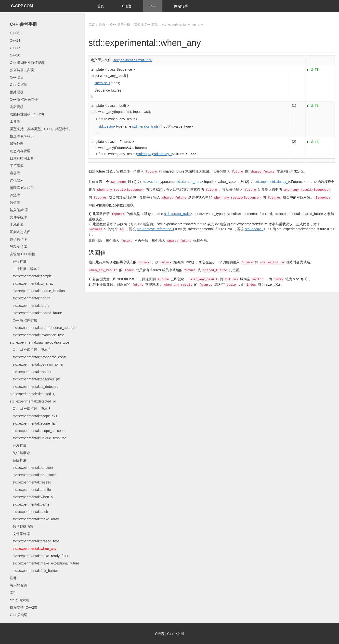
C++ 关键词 (19, 85)
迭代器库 (17, 180)
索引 (13, 593)
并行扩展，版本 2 (25, 269)
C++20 (15, 55)
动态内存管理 (20, 151)
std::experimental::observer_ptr (35, 379)
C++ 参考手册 (23, 24)
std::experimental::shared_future (36, 313)
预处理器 (17, 92)
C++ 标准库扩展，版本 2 (30, 350)
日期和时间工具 (22, 158)
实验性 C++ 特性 (23, 254)
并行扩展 (18, 261)
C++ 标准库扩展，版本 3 (30, 409)
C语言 (127, 6)
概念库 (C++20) (22, 136)
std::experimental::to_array (32, 283)
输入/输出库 (19, 210)
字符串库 (17, 166)
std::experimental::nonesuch (33, 475)
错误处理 (17, 144)
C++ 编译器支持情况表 (27, 63)
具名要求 (17, 107)
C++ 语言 (17, 77)
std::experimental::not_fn (30, 298)
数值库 (15, 202)
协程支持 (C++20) (23, 607)
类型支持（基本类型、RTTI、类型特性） (41, 129)
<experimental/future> (133, 60)
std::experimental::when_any (33, 549)
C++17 (15, 48)
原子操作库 (18, 239)
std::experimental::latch (29, 512)
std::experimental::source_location (37, 291)
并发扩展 (18, 445)
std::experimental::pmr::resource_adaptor (43, 328)
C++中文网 (176, 634)
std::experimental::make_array (34, 519)
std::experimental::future (30, 306)
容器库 (15, 173)
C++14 (15, 40)
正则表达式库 (20, 232)
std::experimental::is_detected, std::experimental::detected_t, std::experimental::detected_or (35, 394)
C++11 (15, 33)
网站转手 (181, 6)
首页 (101, 6)
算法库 (15, 195)
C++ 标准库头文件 (24, 99)
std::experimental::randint (31, 372)
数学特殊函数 (22, 526)
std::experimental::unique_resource (38, 438)
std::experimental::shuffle (30, 490)
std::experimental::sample (31, 276)
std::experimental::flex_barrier (34, 571)
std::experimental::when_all (32, 497)
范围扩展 (18, 460)
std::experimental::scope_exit (33, 416)
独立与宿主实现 (22, 70)
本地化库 (17, 225)
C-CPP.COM (22, 6)
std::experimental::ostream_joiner (37, 364)
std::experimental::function (31, 468)
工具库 (15, 121)
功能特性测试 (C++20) (27, 114)
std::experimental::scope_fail (33, 423)
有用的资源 (18, 585)
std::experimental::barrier (30, 504)
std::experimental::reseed (31, 482)
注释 (13, 578)
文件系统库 (18, 217)
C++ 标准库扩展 (24, 320)
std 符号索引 (20, 600)
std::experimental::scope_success (37, 431)
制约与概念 (20, 453)
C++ (153, 6)
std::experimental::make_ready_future (40, 556)
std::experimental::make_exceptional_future (45, 563)
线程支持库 (18, 247)
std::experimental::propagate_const (38, 357)
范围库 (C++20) (22, 188)
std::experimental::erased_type (35, 541)
